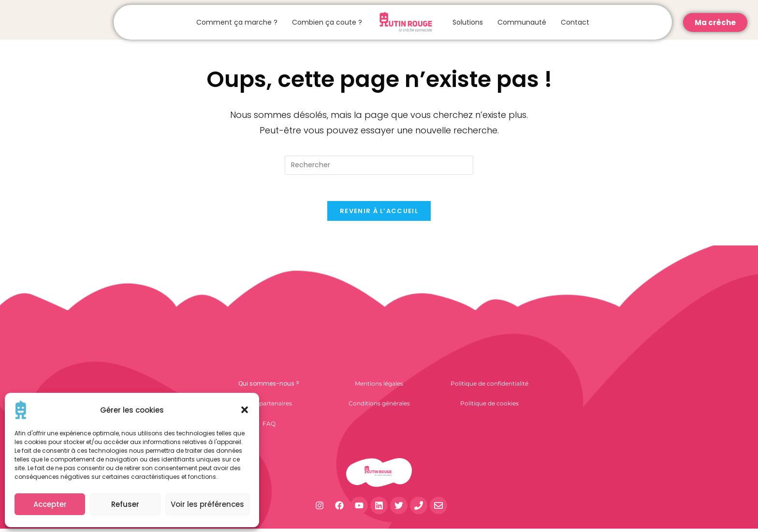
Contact (575, 22)
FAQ (269, 427)
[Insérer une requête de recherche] (379, 165)
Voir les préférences (207, 504)
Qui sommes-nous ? (269, 387)
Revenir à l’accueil (379, 214)
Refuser (125, 504)
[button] (245, 410)
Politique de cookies (489, 407)
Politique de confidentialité (489, 387)
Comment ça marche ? (237, 22)
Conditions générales (379, 407)
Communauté (522, 22)
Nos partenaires (269, 407)
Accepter (50, 504)
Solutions (468, 22)
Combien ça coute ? (327, 22)
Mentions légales (379, 387)
